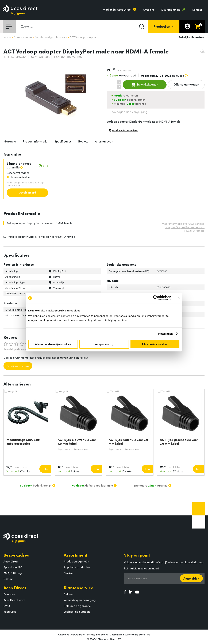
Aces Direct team (14, 600)
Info (45, 469)
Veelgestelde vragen (77, 611)
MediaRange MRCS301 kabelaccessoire (23, 442)
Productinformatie (35, 141)
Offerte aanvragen (186, 84)
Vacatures (10, 611)
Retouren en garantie (77, 606)
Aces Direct (15, 587)
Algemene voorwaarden (72, 634)
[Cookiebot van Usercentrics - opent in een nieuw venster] (156, 298)
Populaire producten (77, 567)
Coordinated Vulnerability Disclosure (130, 634)
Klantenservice (79, 587)
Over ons (149, 9)
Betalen (69, 594)
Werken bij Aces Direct (117, 9)
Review (83, 141)
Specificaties (63, 141)
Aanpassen (104, 344)
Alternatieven (104, 141)
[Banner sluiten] (179, 298)
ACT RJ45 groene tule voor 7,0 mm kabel (179, 442)
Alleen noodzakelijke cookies (53, 344)
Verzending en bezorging (80, 600)
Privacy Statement (97, 634)
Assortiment (76, 555)
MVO (7, 606)
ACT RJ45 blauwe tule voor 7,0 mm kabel (77, 442)
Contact (197, 9)
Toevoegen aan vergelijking (127, 112)
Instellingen (165, 334)
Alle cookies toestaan (155, 344)
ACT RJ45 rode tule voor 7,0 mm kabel (128, 442)
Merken (69, 573)
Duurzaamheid (171, 9)
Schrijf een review (18, 366)
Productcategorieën (76, 561)
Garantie (10, 141)
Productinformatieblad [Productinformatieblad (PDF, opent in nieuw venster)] (124, 131)
